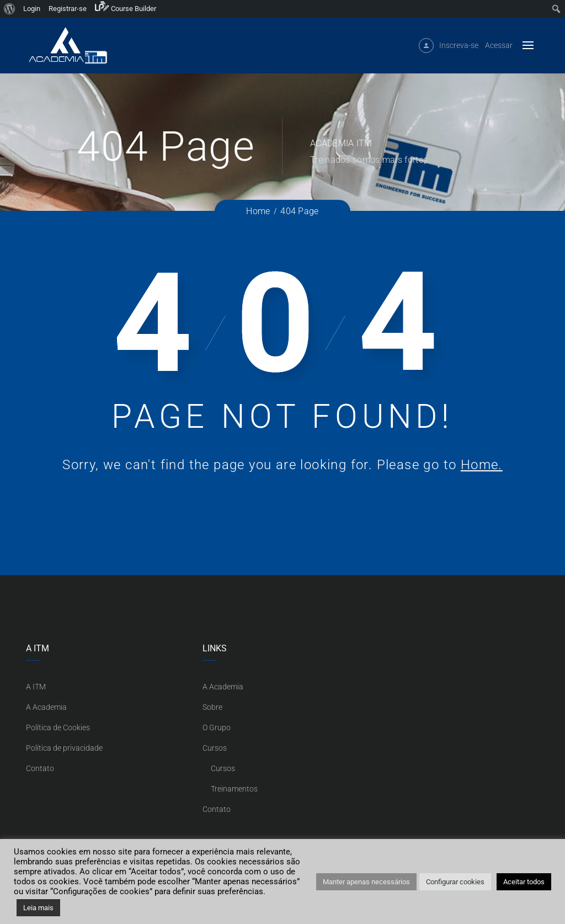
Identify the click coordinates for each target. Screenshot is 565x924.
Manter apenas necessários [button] (366, 882)
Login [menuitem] (32, 9)
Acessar (499, 50)
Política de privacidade (64, 748)
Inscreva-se (459, 50)
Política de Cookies (58, 727)
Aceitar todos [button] (524, 882)
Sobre (212, 707)
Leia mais (38, 908)
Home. (482, 465)
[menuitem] (10, 9)
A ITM (36, 687)
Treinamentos (234, 789)
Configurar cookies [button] (455, 882)
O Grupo (217, 727)
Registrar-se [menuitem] (68, 9)
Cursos (215, 748)
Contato (40, 768)
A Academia (46, 707)
